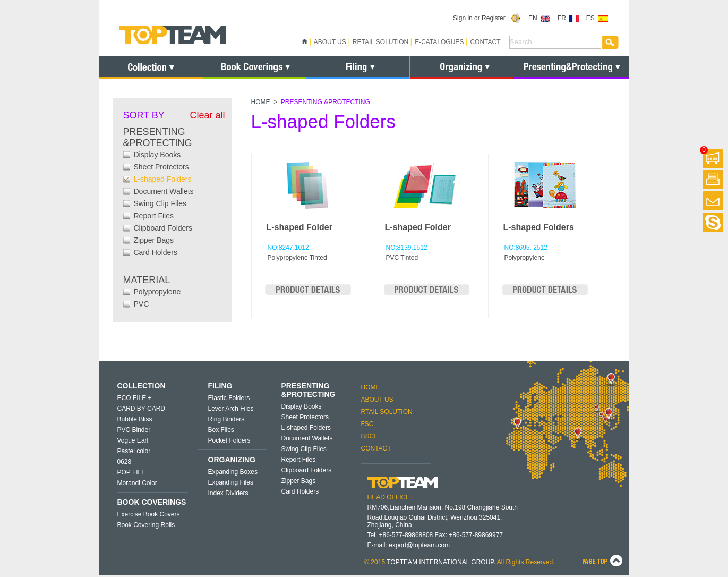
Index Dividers (228, 493)
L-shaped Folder (299, 227)
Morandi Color (137, 483)
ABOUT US (330, 42)
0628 (125, 462)
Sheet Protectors (161, 167)
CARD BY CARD (141, 409)
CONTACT (485, 42)
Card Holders (156, 252)
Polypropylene (157, 292)
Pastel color (134, 451)
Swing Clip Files (160, 203)
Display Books (157, 155)
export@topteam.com (419, 545)
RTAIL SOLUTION (387, 412)
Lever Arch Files (231, 409)
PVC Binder (134, 430)
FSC (367, 424)
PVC (142, 304)
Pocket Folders (229, 440)
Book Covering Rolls (146, 525)
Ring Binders (226, 419)
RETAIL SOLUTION (380, 42)
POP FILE (132, 472)
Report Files (154, 216)
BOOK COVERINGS (152, 502)
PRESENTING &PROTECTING (309, 390)
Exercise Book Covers (149, 514)
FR (568, 18)
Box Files (221, 430)
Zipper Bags (154, 240)
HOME (261, 102)
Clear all (207, 115)
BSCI (369, 436)
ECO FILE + (135, 398)
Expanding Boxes (233, 472)
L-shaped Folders (163, 179)
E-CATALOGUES (439, 42)
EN (539, 18)
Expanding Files (231, 482)
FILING (220, 386)
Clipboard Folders (163, 228)
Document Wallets (164, 191)
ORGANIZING (232, 460)
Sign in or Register (487, 18)
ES (597, 18)
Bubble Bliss (135, 419)
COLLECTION (142, 386)
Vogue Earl (133, 440)
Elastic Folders (229, 398)
